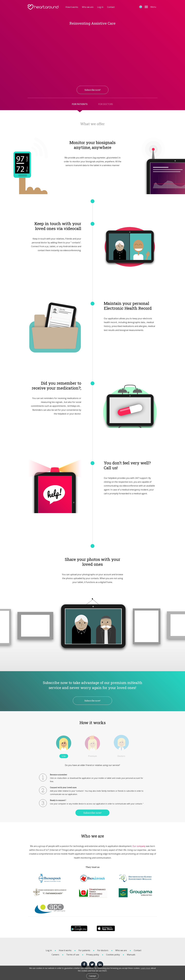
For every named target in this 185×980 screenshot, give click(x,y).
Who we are (88, 7)
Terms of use (73, 955)
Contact (111, 7)
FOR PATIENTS (80, 104)
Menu (153, 7)
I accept (92, 976)
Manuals (131, 955)
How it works (72, 7)
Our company (139, 846)
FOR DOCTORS (106, 104)
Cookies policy (113, 955)
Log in (100, 7)
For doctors (103, 950)
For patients (84, 950)
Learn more (146, 968)
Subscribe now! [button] (93, 90)
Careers (55, 955)
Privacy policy (93, 955)
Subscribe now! (92, 701)
